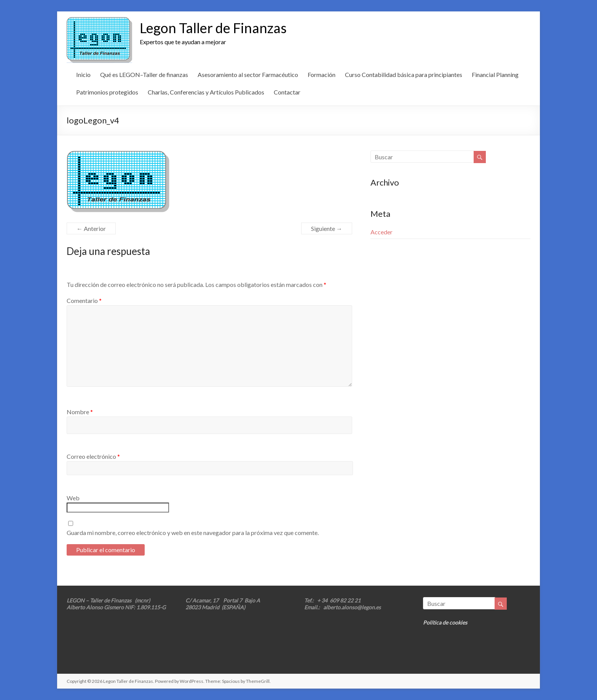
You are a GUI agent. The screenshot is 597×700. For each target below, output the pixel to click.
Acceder (382, 232)
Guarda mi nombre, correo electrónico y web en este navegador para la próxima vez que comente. (193, 533)
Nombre (80, 412)
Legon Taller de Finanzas (213, 28)
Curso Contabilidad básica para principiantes (404, 74)
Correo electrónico (93, 456)
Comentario (84, 300)
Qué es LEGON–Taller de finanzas (144, 74)
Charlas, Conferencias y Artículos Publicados (206, 92)
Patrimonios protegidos (107, 92)
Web (73, 498)
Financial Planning (495, 74)
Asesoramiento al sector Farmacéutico (248, 74)
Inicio (83, 74)
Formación (322, 74)
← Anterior (91, 228)
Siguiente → (327, 228)
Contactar (287, 92)
